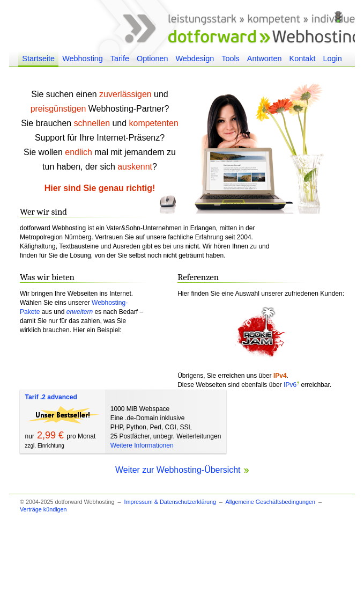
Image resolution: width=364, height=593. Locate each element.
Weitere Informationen (142, 445)
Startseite (38, 58)
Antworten (265, 58)
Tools (231, 58)
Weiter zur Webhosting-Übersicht (182, 470)
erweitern (80, 312)
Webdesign (195, 58)
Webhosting (83, 58)
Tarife (120, 58)
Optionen (152, 58)
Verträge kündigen (43, 509)
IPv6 (290, 385)
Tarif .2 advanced (51, 397)
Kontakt (303, 58)
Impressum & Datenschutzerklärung (170, 502)
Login (332, 58)
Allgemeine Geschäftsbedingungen (270, 502)
